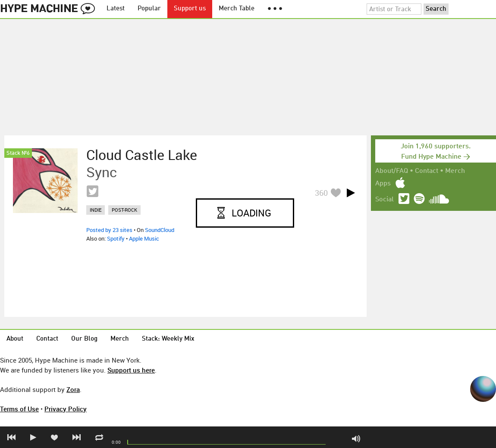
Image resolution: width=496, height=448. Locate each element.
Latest (116, 9)
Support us (190, 9)
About (15, 339)
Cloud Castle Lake (142, 155)
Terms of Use (19, 409)
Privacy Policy (66, 409)
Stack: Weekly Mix (168, 339)
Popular (149, 9)
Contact (427, 171)
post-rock (124, 210)
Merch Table (237, 9)
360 (321, 193)
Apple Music (144, 238)
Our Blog (84, 339)
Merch (455, 171)
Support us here (131, 370)
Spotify (116, 238)
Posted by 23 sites (109, 230)
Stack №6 (18, 153)
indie (96, 210)
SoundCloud (160, 230)
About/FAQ (392, 171)
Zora (73, 389)
